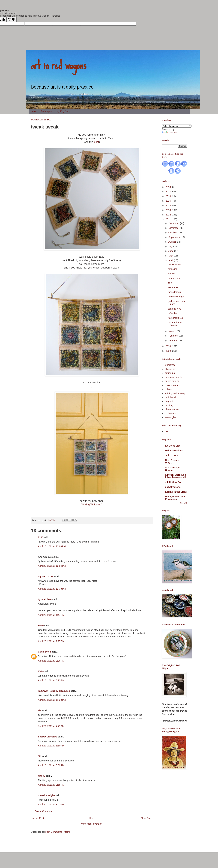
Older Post (146, 818)
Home (34, 111)
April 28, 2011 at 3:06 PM (51, 661)
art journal (170, 373)
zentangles (171, 417)
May (171, 256)
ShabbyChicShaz (48, 737)
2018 (169, 187)
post (97, 142)
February (173, 336)
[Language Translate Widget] (177, 126)
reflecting (173, 269)
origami (169, 401)
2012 (169, 215)
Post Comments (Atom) (58, 832)
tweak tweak (174, 264)
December (174, 223)
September (175, 237)
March (172, 331)
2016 (169, 196)
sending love (174, 309)
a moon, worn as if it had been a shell (176, 476)
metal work (171, 397)
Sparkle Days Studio (173, 469)
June (171, 251)
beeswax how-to (173, 377)
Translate (170, 133)
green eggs (174, 278)
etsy (42, 520)
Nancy (42, 776)
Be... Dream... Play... (173, 461)
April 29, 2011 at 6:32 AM (51, 765)
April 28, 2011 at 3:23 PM (51, 680)
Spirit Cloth (172, 455)
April (171, 260)
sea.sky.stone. (173, 487)
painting (169, 405)
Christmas (170, 365)
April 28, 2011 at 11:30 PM (52, 700)
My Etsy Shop (63, 111)
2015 (169, 201)
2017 (169, 192)
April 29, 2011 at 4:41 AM (51, 726)
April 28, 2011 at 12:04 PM (52, 566)
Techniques (47, 111)
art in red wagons (59, 65)
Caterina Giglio (46, 795)
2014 (169, 205)
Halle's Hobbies (174, 450)
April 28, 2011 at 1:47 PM (51, 615)
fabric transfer (175, 292)
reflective (173, 313)
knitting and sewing (175, 393)
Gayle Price (45, 652)
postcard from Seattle (175, 324)
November (174, 228)
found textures (175, 318)
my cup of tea (46, 576)
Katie (41, 671)
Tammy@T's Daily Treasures (54, 691)
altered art (170, 369)
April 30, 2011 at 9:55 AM (51, 804)
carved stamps (173, 385)
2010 (169, 346)
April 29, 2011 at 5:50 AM (51, 746)
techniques (171, 413)
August (172, 242)
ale (40, 710)
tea (166, 431)
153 (170, 283)
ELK (40, 537)
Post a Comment (44, 811)
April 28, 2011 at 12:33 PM (52, 589)
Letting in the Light (176, 492)
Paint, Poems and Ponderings (175, 498)
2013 (169, 210)
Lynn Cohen (45, 599)
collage (169, 389)
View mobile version (92, 824)
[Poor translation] (12, 20)
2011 (169, 219)
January (173, 340)
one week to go (176, 297)
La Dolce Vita (173, 446)
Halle (41, 625)
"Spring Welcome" (92, 504)
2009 (169, 351)
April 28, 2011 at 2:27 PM (51, 641)
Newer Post (38, 818)
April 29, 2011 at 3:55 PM (51, 785)
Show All (184, 503)
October (173, 232)
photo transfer (172, 409)
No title (172, 273)
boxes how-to (172, 381)
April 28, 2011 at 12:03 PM (52, 546)
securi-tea (173, 287)
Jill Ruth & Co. (173, 482)
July (171, 246)
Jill (40, 756)
